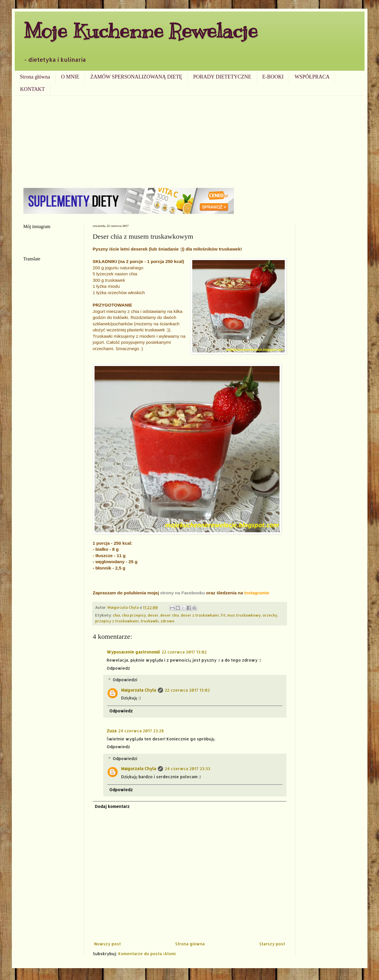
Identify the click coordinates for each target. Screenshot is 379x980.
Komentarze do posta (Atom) (147, 954)
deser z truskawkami (200, 615)
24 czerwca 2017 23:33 (187, 769)
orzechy (270, 615)
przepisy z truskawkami (117, 621)
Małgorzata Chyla (139, 690)
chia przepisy (134, 615)
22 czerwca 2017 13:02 (184, 652)
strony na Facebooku (183, 593)
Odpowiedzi (125, 680)
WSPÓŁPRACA (312, 77)
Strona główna (35, 77)
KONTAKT (33, 89)
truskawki (150, 621)
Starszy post (272, 944)
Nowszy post (108, 944)
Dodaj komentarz (112, 806)
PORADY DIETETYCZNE (222, 77)
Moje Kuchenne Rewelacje (140, 31)
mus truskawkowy (244, 615)
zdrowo (167, 621)
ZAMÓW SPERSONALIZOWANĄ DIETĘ (136, 77)
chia (116, 615)
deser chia (170, 615)
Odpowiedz (118, 668)
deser (153, 615)
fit (223, 615)
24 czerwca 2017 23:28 (141, 731)
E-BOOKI (273, 77)
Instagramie (257, 593)
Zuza (112, 731)
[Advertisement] (190, 139)
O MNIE (70, 77)
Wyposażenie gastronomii (133, 652)
